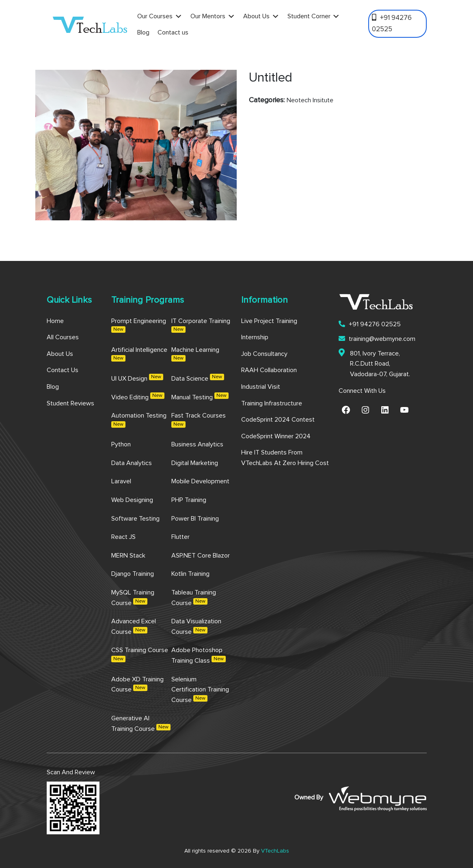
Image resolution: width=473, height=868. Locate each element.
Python (121, 444)
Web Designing (132, 500)
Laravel (121, 481)
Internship (255, 337)
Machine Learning (195, 354)
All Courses (63, 337)
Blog (143, 32)
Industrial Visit (261, 387)
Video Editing (138, 396)
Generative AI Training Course (141, 724)
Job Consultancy (264, 354)
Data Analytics (132, 463)
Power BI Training (195, 519)
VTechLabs (275, 851)
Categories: (267, 100)
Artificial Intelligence (139, 354)
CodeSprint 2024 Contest (278, 420)
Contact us (173, 32)
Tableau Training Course (194, 598)
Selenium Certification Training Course (200, 690)
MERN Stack (128, 556)
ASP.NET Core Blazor (201, 556)
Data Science (198, 378)
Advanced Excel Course (134, 627)
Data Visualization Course (196, 627)
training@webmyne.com (377, 339)
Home (55, 321)
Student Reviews (70, 403)
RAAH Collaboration (269, 370)
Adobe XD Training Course (137, 685)
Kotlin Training (190, 574)
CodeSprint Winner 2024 (276, 436)
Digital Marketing (195, 463)
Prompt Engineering (139, 325)
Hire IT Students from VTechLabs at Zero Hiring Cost (285, 458)
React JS (123, 537)
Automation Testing (139, 420)
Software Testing (135, 519)
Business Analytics (197, 444)
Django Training (133, 574)
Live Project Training (269, 321)
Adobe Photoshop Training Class (199, 655)
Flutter (180, 537)
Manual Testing (200, 396)
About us (60, 354)
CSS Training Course (140, 655)
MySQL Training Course (133, 598)
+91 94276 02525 (392, 23)
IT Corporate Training (201, 325)
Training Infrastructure (272, 403)
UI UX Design (137, 378)
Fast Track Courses (199, 420)
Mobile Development (200, 481)
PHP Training (189, 500)
